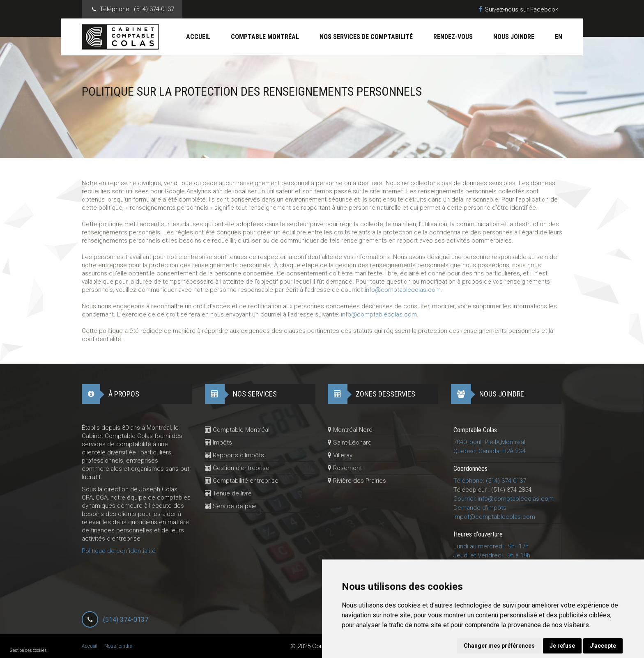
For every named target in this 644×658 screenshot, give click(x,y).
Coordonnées (470, 469)
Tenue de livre (228, 493)
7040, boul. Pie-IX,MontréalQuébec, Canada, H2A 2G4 (490, 447)
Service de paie (231, 506)
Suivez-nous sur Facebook (518, 9)
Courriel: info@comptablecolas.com (504, 499)
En (559, 37)
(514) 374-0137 (126, 620)
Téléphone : (137, 9)
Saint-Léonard (350, 442)
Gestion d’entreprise (237, 468)
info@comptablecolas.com (403, 290)
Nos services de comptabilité (366, 37)
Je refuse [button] (562, 646)
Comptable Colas (475, 430)
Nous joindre (514, 37)
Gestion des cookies (28, 650)
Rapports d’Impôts (235, 455)
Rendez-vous (453, 37)
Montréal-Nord (350, 430)
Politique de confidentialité (119, 551)
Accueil (198, 37)
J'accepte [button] (603, 646)
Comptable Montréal (265, 37)
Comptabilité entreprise (242, 481)
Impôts (218, 442)
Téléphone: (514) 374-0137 (490, 481)
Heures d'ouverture (478, 534)
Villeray (340, 455)
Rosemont (345, 468)
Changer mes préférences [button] (499, 646)
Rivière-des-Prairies (357, 481)
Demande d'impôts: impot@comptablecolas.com (494, 512)
